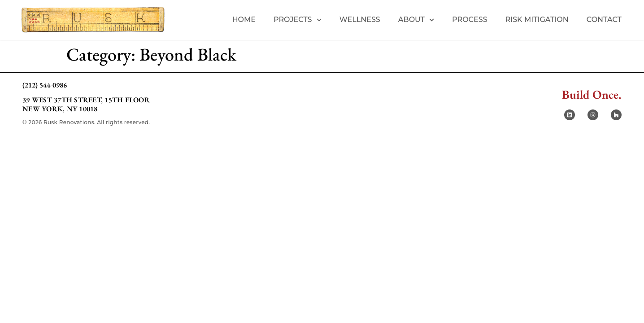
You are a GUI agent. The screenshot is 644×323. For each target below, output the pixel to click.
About (416, 20)
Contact (604, 20)
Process (470, 20)
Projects (298, 20)
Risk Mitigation (537, 20)
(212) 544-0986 (45, 85)
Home (244, 20)
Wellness (360, 20)
